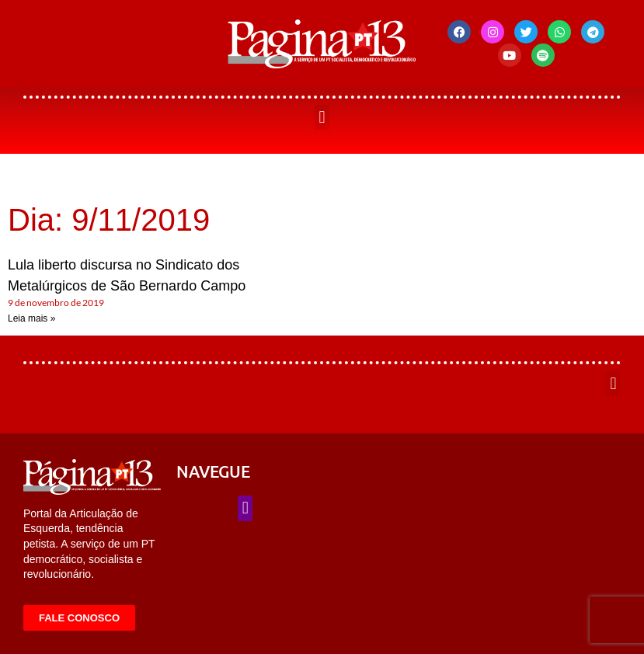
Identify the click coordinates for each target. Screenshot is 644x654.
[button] (322, 118)
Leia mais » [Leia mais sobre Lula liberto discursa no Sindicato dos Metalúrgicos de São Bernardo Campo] (31, 318)
